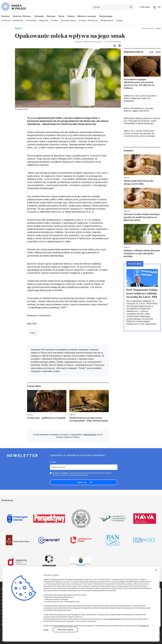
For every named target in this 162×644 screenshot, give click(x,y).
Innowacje (31, 20)
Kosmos (6, 16)
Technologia (106, 16)
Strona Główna (148, 28)
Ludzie (119, 20)
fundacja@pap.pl (114, 619)
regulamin (64, 473)
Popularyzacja (68, 20)
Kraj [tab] (151, 52)
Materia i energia (87, 16)
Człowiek (39, 16)
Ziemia (71, 16)
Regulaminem (90, 435)
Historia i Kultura (22, 16)
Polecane (135, 264)
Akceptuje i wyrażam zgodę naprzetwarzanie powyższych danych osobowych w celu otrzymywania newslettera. (82, 474)
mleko (33, 333)
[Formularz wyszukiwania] (113, 7)
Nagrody (44, 20)
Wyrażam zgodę (65, 630)
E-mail (53, 462)
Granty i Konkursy (88, 20)
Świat (19, 28)
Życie (61, 16)
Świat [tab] (158, 52)
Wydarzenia (107, 20)
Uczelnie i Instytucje (12, 20)
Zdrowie (51, 16)
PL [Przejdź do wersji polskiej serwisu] (155, 7)
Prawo (55, 20)
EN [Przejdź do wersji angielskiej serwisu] (159, 7)
